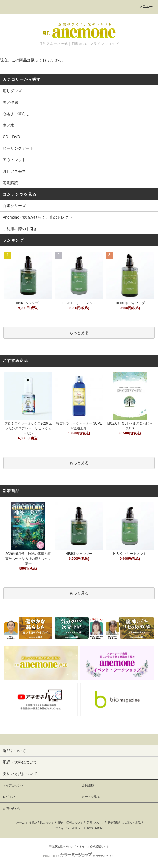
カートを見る (91, 797)
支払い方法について (41, 823)
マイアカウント (13, 785)
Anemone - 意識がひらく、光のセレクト (38, 217)
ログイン (9, 797)
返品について (95, 823)
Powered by (79, 856)
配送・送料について (70, 823)
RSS (90, 828)
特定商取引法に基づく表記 (124, 823)
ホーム (21, 823)
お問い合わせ (12, 808)
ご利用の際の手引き (20, 229)
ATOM (99, 828)
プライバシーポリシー (69, 828)
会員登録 (88, 785)
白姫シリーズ (14, 206)
